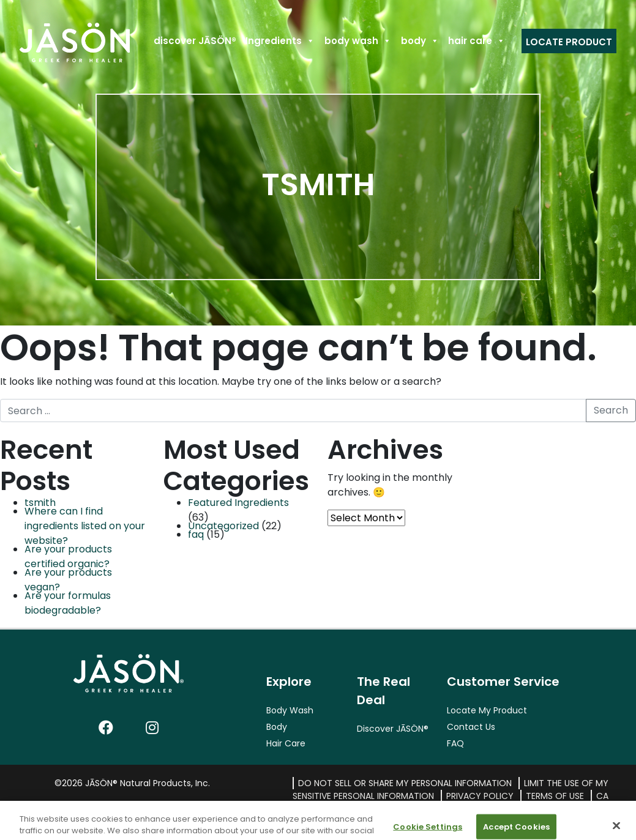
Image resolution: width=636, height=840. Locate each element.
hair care (477, 41)
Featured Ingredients (238, 503)
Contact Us (471, 727)
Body (277, 727)
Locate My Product (487, 710)
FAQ (455, 743)
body (420, 41)
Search (611, 410)
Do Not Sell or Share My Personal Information (405, 783)
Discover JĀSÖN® (393, 729)
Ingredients (280, 41)
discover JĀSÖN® (195, 41)
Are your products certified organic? (68, 556)
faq (196, 534)
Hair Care (286, 743)
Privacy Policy (480, 796)
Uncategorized (223, 526)
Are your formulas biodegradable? (68, 603)
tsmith (40, 503)
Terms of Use (555, 796)
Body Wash (290, 710)
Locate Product (569, 42)
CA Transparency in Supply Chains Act (489, 802)
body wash (358, 41)
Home (43, 41)
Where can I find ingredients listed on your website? (85, 526)
